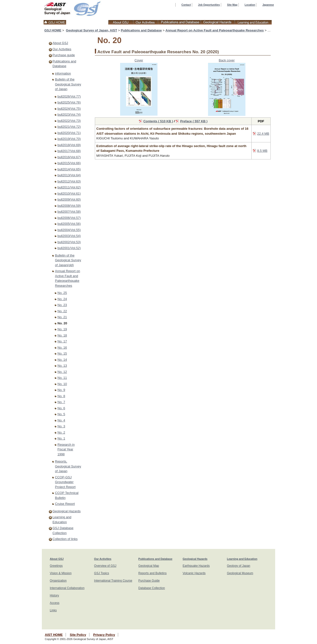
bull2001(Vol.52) (69, 248)
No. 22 (62, 311)
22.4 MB (263, 134)
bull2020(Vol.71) (69, 133)
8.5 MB (262, 151)
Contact (186, 5)
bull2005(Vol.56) (69, 224)
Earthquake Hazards (196, 566)
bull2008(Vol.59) (69, 206)
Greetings (56, 566)
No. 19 (62, 329)
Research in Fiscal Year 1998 (66, 449)
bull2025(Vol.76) (69, 102)
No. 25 (62, 293)
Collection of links (65, 539)
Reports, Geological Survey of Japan (68, 466)
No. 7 (61, 402)
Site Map (232, 5)
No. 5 (61, 414)
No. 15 (62, 353)
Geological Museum (240, 573)
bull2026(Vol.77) (69, 96)
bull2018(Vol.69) (69, 145)
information (63, 73)
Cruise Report (65, 504)
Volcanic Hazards (194, 573)
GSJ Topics (102, 573)
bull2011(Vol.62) (69, 187)
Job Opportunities (209, 5)
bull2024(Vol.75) (69, 109)
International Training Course (113, 581)
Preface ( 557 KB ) (194, 121)
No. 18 (62, 335)
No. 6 (61, 408)
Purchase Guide (149, 581)
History (54, 595)
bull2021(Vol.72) (69, 127)
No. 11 (62, 378)
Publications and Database (141, 30)
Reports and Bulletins (153, 573)
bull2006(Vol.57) (69, 218)
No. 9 (61, 390)
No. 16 (62, 348)
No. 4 (61, 420)
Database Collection (152, 588)
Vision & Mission (61, 573)
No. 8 (61, 396)
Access (55, 603)
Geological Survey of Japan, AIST (92, 30)
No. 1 (61, 438)
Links (53, 610)
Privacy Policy (104, 635)
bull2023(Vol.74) (69, 115)
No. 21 (62, 317)
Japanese (268, 5)
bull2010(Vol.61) (69, 193)
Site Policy (78, 635)
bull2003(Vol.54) (69, 236)
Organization (58, 581)
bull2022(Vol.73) (69, 121)
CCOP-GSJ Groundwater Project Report (65, 482)
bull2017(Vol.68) (69, 151)
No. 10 (62, 384)
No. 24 (62, 299)
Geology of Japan (238, 566)
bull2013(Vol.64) (69, 175)
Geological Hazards (66, 511)
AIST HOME (54, 635)
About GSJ (60, 43)
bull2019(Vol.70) (69, 139)
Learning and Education (242, 559)
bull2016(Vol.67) (69, 157)
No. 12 (62, 372)
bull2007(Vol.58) (69, 212)
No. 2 (61, 432)
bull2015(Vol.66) (69, 163)
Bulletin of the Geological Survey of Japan (68, 84)
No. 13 (62, 366)
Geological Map (149, 566)
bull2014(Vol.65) (69, 169)
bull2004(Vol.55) (69, 230)
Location (250, 5)
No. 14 (62, 360)
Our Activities (62, 49)
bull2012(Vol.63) (69, 181)
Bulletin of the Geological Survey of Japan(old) (68, 260)
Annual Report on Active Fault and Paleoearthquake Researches (215, 30)
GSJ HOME (53, 30)
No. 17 (62, 341)
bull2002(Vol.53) (69, 242)
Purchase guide (64, 55)
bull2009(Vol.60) (69, 199)
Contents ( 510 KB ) (158, 121)
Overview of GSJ (105, 566)
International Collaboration (67, 588)
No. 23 (62, 305)
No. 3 (61, 426)
